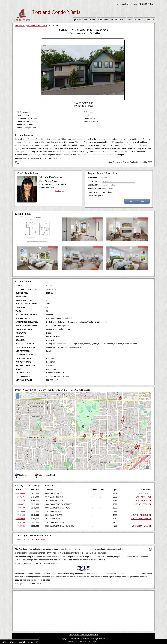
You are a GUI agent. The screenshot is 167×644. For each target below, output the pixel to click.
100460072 (20, 504)
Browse (114, 19)
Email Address (94, 185)
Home (4, 642)
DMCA (96, 635)
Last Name (93, 181)
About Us (139, 19)
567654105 (20, 515)
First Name (93, 178)
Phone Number (94, 188)
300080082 (20, 519)
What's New (103, 19)
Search (122, 19)
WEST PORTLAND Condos (35, 539)
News (130, 19)
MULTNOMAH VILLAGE (37, 26)
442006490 (20, 508)
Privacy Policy (74, 635)
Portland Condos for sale (85, 19)
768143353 (20, 511)
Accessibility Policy (86, 635)
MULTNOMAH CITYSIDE (141, 515)
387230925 (20, 526)
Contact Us (150, 19)
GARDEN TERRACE (143, 504)
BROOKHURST (145, 493)
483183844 (20, 493)
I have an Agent (95, 196)
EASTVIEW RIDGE (144, 497)
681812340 (20, 501)
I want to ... (93, 192)
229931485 (20, 497)
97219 (96, 121)
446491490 (20, 522)
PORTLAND (20, 26)
